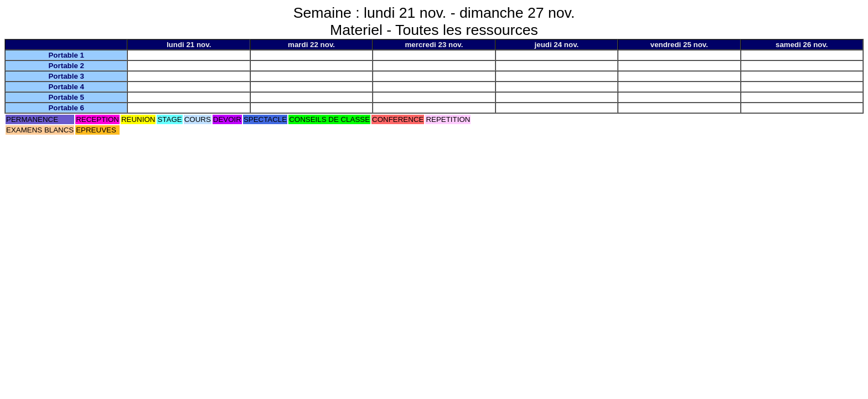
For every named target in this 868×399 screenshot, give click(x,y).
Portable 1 (66, 55)
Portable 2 (66, 66)
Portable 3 (66, 76)
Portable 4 (66, 87)
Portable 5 (66, 97)
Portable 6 (66, 108)
